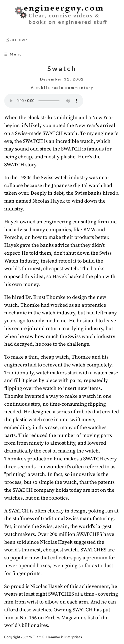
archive (18, 39)
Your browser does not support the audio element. (44, 101)
